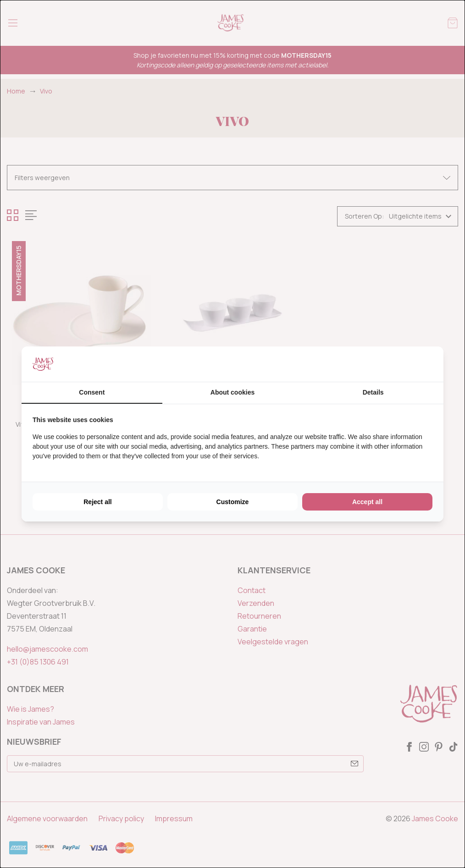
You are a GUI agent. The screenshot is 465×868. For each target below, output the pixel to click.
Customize (233, 502)
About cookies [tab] (232, 392)
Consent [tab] (92, 392)
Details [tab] (373, 392)
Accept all (367, 502)
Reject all (97, 502)
